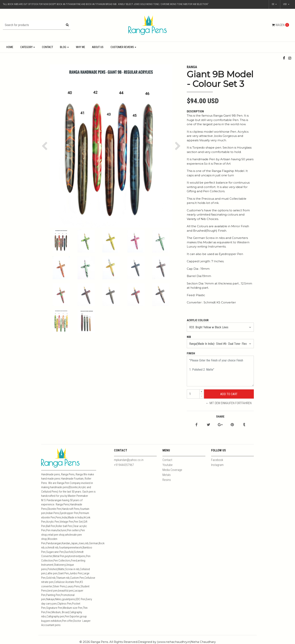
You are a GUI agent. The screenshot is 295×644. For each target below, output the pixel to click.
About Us (98, 47)
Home (10, 47)
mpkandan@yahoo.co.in (129, 460)
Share (220, 417)
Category (26, 47)
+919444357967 (124, 465)
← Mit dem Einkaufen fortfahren (229, 403)
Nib (189, 337)
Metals (167, 475)
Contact (48, 47)
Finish (191, 353)
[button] (286, 4)
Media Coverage (172, 470)
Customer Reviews (122, 47)
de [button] (273, 4)
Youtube (168, 465)
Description (195, 111)
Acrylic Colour (198, 320)
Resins (167, 480)
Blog (63, 47)
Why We (80, 47)
